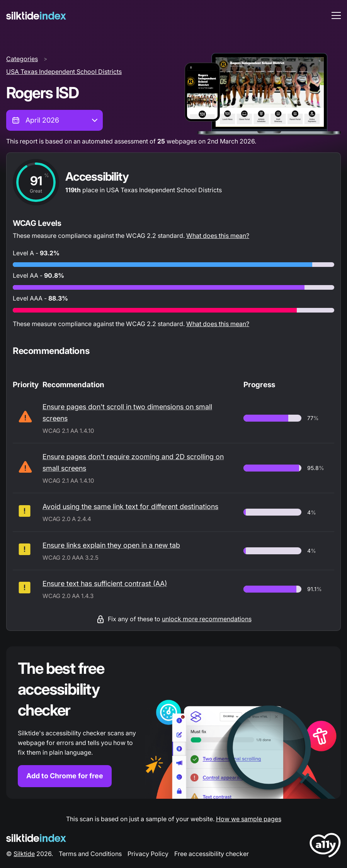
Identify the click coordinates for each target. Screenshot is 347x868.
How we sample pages (249, 819)
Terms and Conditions (90, 854)
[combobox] (54, 120)
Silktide (24, 854)
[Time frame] (54, 120)
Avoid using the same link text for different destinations (130, 507)
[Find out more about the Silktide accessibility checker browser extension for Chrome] (173, 722)
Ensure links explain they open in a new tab (111, 545)
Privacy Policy (148, 854)
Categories (22, 59)
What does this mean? (218, 236)
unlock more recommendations (207, 619)
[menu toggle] (336, 15)
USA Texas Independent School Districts (64, 72)
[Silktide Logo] (36, 838)
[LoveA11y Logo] (325, 847)
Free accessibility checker (212, 854)
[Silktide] (36, 16)
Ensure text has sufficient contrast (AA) (105, 584)
